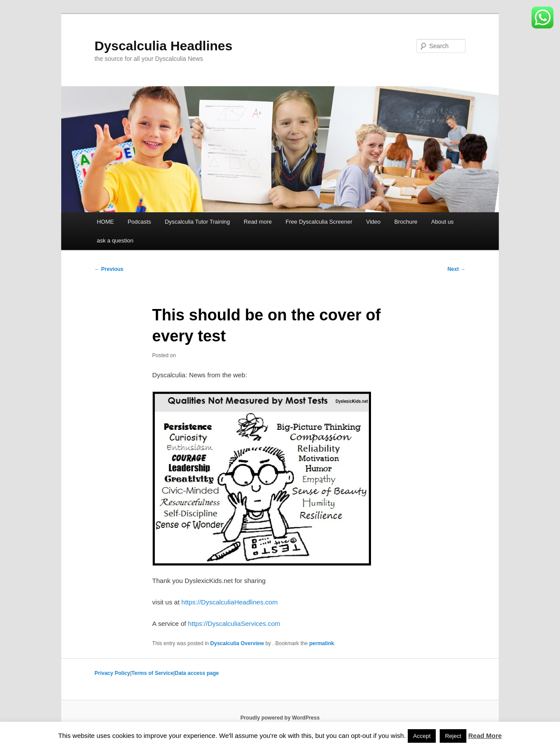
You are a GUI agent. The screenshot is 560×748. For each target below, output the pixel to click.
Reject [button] (453, 736)
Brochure (406, 222)
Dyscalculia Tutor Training (198, 222)
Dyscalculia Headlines (163, 46)
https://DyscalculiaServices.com (234, 623)
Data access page (197, 673)
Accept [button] (422, 736)
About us (443, 222)
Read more (258, 222)
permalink (322, 643)
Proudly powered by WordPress (280, 718)
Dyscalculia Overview (237, 643)
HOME (105, 222)
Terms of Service (153, 673)
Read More (485, 736)
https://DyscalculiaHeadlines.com (230, 602)
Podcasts (139, 222)
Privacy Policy (112, 673)
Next (457, 269)
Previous (109, 269)
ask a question (115, 241)
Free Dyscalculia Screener (319, 222)
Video (373, 222)
